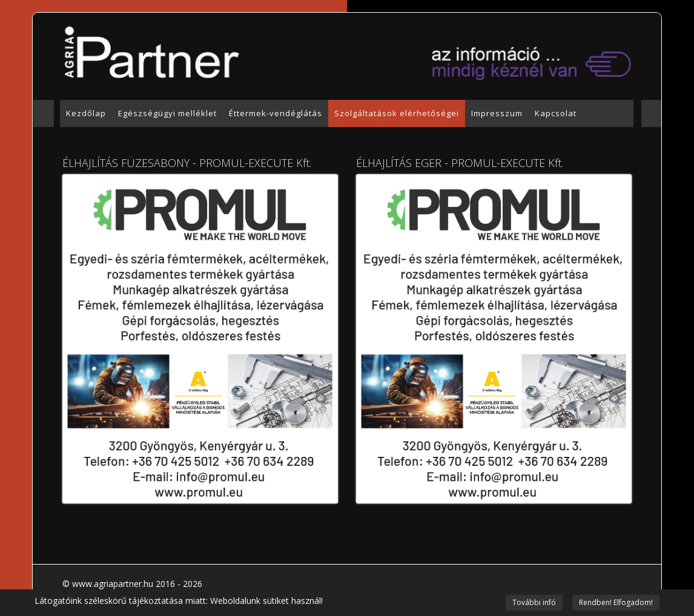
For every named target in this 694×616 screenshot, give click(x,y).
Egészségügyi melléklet (167, 113)
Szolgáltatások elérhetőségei (397, 113)
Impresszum (497, 113)
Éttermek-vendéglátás (276, 113)
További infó (534, 602)
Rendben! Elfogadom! (616, 602)
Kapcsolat (556, 113)
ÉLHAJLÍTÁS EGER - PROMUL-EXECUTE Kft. (460, 163)
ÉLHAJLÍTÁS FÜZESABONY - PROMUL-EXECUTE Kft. (187, 163)
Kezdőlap (86, 113)
